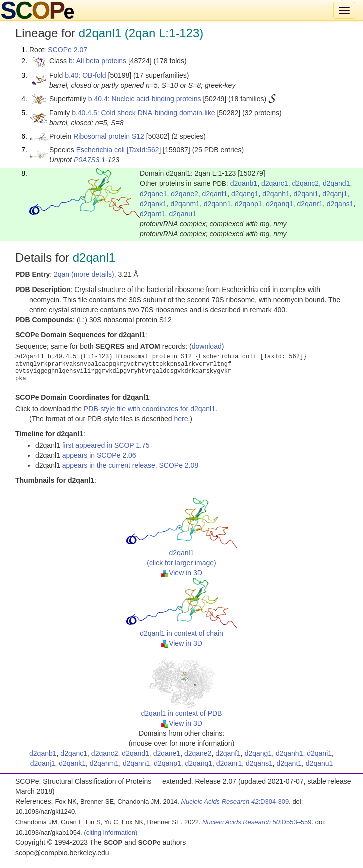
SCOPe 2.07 (67, 50)
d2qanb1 (244, 183)
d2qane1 (153, 194)
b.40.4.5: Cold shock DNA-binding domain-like (143, 113)
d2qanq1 (280, 204)
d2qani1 (306, 194)
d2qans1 (340, 204)
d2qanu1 (183, 214)
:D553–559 (257, 822)
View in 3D (181, 573)
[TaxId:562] (144, 150)
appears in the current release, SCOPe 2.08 (130, 465)
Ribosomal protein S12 (109, 136)
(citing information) (110, 833)
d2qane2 (185, 194)
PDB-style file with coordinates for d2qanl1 (149, 409)
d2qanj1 (335, 194)
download (207, 346)
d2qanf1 (215, 194)
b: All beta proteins (97, 61)
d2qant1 (152, 214)
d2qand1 (337, 183)
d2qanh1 (276, 194)
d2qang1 (245, 194)
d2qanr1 (310, 204)
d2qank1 (153, 204)
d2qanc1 (275, 183)
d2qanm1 (185, 204)
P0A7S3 (86, 160)
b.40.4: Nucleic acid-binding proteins (145, 99)
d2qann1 (218, 204)
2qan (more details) (84, 274)
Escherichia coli (100, 150)
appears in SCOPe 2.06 (99, 455)
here (181, 419)
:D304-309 (235, 802)
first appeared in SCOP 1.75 (106, 445)
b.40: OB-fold (85, 75)
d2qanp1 (249, 204)
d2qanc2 (305, 183)
